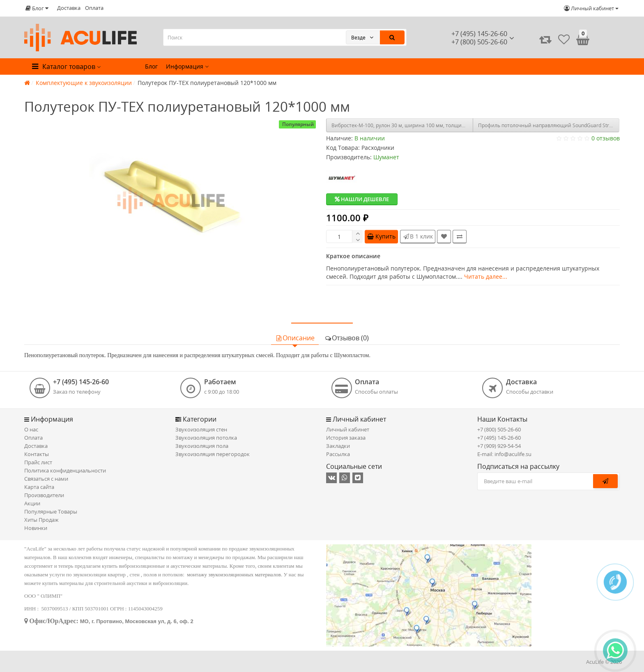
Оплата (94, 8)
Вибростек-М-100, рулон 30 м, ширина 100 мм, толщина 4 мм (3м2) (402, 125)
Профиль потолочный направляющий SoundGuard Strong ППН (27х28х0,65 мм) (549, 125)
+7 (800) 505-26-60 (499, 429)
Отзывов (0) (347, 338)
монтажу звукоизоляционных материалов (234, 575)
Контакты (37, 454)
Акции (32, 503)
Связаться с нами (46, 479)
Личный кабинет (348, 429)
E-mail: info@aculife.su (504, 454)
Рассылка (338, 454)
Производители (44, 495)
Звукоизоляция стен (201, 429)
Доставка (69, 8)
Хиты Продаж (41, 520)
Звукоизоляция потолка (206, 438)
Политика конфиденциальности (65, 470)
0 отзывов (606, 138)
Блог (151, 66)
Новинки (36, 528)
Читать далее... (486, 276)
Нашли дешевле (362, 199)
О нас (31, 429)
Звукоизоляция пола (202, 446)
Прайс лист (38, 462)
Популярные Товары (51, 511)
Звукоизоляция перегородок (213, 454)
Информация (187, 66)
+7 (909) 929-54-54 (499, 446)
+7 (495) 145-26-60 (479, 34)
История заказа (346, 438)
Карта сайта (39, 487)
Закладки (338, 446)
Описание (295, 338)
